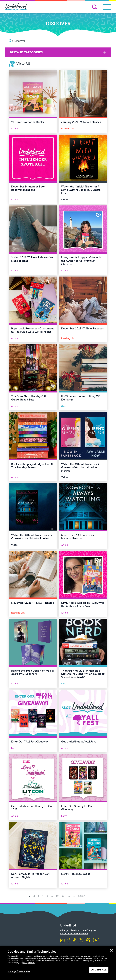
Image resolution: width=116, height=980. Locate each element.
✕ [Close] (111, 950)
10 (57, 896)
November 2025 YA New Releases (32, 603)
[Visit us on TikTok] (74, 940)
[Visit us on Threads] (88, 940)
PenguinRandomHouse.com (74, 934)
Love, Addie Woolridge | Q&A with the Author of (83, 604)
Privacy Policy (89, 960)
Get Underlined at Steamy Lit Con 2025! (32, 808)
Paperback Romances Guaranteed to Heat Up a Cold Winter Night (33, 330)
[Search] (95, 7)
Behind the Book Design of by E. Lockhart (33, 672)
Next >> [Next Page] (83, 896)
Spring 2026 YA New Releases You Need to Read (33, 259)
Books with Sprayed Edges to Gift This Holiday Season (32, 466)
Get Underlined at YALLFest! (79, 742)
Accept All (99, 970)
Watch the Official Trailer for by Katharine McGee (80, 467)
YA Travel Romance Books (27, 122)
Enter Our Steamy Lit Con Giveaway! (77, 808)
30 (69, 896)
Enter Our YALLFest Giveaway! (30, 742)
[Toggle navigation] (107, 7)
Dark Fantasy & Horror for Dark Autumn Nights (31, 876)
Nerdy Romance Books (76, 874)
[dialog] (58, 963)
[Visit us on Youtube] (96, 940)
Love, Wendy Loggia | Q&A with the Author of (81, 261)
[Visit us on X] (81, 940)
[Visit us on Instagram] (62, 940)
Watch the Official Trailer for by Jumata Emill (81, 190)
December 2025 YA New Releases (82, 329)
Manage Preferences (19, 971)
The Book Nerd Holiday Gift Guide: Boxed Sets (29, 398)
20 (63, 896)
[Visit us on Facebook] (69, 940)
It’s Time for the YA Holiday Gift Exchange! (81, 398)
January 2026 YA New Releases (81, 122)
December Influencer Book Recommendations (28, 188)
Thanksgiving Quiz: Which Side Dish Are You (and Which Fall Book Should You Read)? (83, 674)
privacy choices (28, 963)
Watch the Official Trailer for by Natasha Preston (32, 537)
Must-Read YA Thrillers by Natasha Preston (78, 537)
